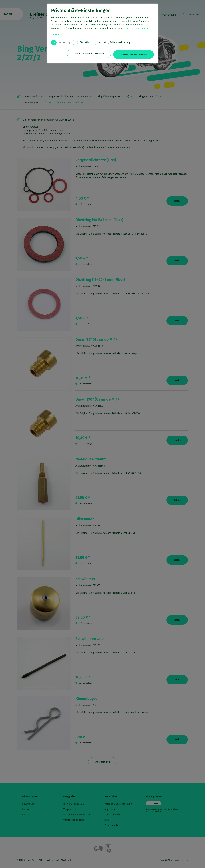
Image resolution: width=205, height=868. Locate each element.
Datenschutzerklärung (138, 28)
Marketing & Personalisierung (114, 42)
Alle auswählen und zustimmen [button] (134, 53)
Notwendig (64, 42)
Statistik (84, 42)
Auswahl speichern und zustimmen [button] (87, 53)
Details (57, 35)
